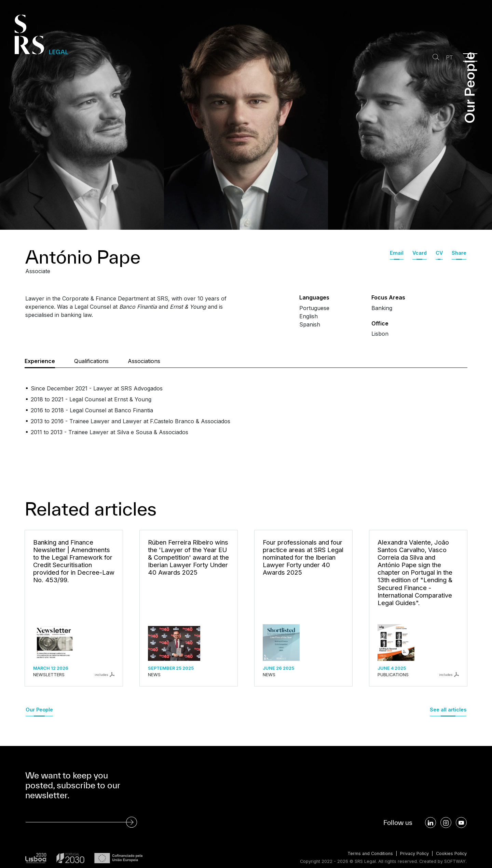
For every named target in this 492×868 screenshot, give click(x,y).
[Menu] (470, 57)
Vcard (420, 253)
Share (459, 253)
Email (397, 253)
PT (449, 58)
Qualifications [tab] (91, 361)
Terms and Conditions (369, 853)
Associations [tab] (144, 361)
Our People (39, 710)
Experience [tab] (40, 361)
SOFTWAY (455, 861)
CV (439, 253)
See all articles (448, 710)
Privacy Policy (414, 853)
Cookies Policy (451, 853)
